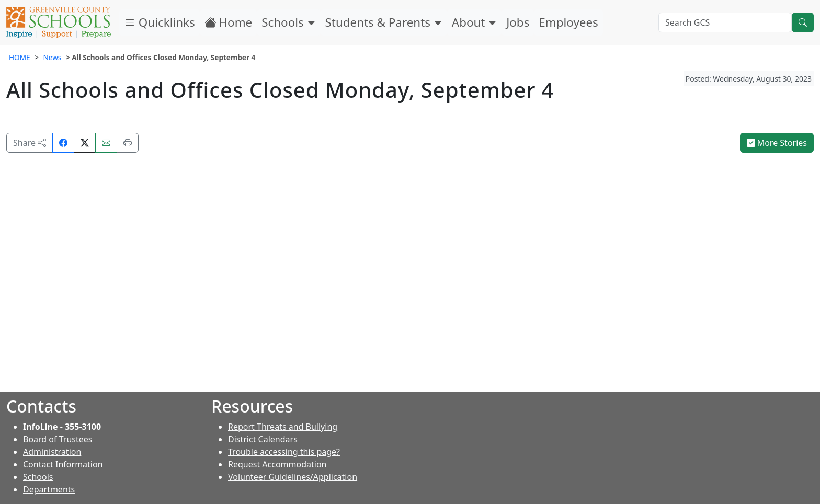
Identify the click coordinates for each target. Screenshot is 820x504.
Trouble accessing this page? (284, 452)
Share (30, 143)
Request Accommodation (277, 464)
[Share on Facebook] (63, 143)
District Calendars (263, 439)
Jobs (518, 22)
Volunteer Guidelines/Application (293, 477)
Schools (288, 22)
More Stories (777, 143)
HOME (20, 57)
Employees (568, 22)
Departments (49, 489)
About (474, 22)
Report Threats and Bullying (283, 427)
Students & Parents (384, 22)
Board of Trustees (58, 439)
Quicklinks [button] (160, 22)
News (52, 57)
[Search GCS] (725, 22)
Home (229, 22)
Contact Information (63, 464)
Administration (52, 452)
